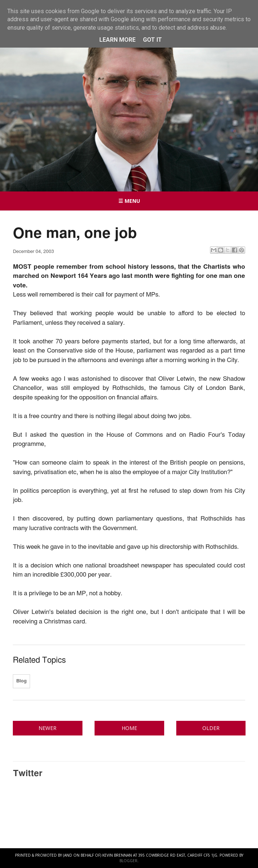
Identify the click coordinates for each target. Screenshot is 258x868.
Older (211, 728)
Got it (152, 40)
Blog (21, 681)
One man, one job (75, 234)
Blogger (128, 861)
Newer (47, 728)
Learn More (117, 40)
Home (129, 728)
